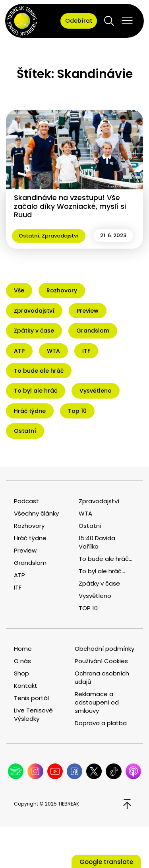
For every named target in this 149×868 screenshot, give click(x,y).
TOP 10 (88, 608)
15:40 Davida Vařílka (97, 542)
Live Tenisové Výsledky (33, 714)
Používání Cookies (101, 661)
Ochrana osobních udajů (102, 677)
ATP (19, 575)
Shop (21, 673)
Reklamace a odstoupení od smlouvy (97, 702)
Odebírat (79, 21)
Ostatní (29, 236)
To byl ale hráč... (102, 571)
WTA (85, 513)
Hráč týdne (30, 538)
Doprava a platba (101, 723)
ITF (18, 587)
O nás (22, 661)
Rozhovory (29, 526)
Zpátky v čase (99, 583)
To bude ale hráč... (105, 559)
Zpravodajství (60, 236)
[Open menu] (127, 21)
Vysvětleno (95, 596)
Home (23, 649)
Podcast (26, 501)
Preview (25, 550)
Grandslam (30, 563)
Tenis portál (31, 698)
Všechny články (36, 513)
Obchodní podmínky (104, 649)
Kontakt (26, 686)
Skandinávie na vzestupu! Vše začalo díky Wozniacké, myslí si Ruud (70, 206)
